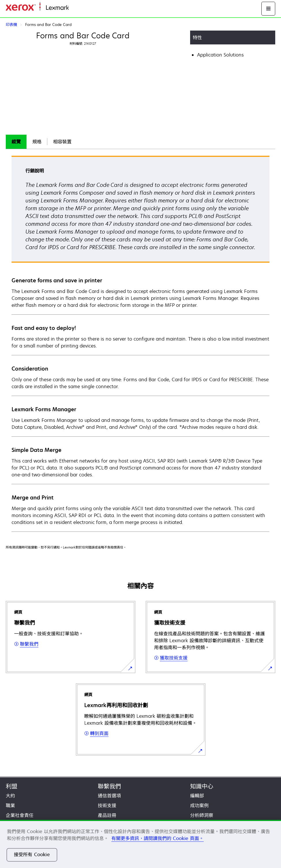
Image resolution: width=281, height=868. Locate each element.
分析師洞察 (202, 815)
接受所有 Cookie (32, 855)
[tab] (16, 142)
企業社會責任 (20, 815)
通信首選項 (109, 796)
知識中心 (202, 786)
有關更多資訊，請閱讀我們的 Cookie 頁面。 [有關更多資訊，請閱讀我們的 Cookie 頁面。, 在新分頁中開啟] (158, 838)
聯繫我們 (109, 786)
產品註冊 (107, 815)
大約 (10, 796)
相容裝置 (62, 142)
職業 (10, 805)
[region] (140, 844)
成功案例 (199, 805)
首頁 (73, 8)
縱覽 (16, 142)
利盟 (12, 786)
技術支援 (107, 805)
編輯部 (197, 796)
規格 (37, 142)
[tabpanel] (140, 343)
